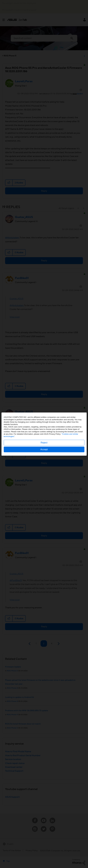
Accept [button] (44, 449)
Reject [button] (44, 442)
